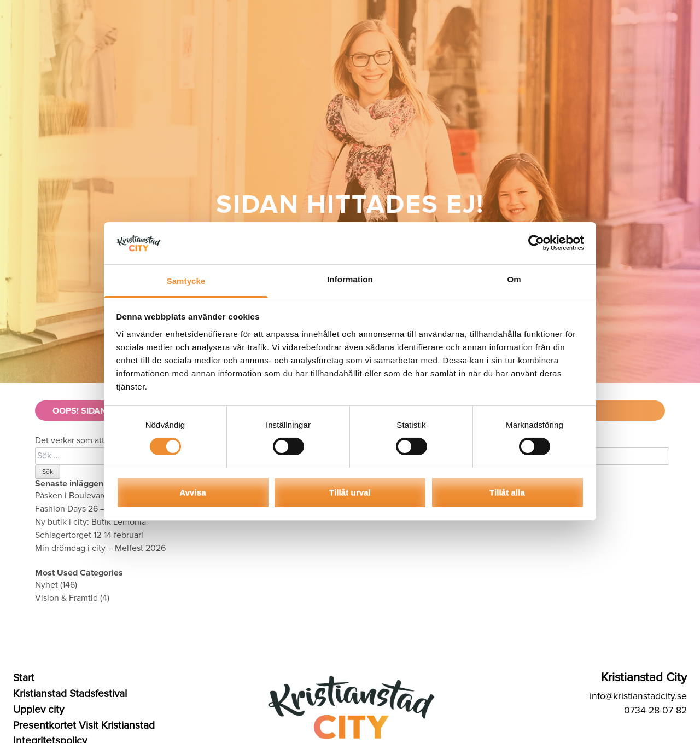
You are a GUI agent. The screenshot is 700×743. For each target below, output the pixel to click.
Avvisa (192, 492)
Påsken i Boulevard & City (84, 496)
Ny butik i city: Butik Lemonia (91, 522)
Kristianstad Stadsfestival (70, 694)
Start (24, 678)
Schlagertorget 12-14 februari (89, 535)
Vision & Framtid (66, 598)
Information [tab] (350, 279)
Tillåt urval (350, 492)
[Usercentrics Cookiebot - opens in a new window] (536, 243)
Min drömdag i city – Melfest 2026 (100, 548)
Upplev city (39, 710)
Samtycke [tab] (186, 281)
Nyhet (46, 585)
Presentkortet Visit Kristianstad (84, 725)
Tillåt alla (507, 492)
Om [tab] (514, 279)
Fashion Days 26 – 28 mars (86, 509)
